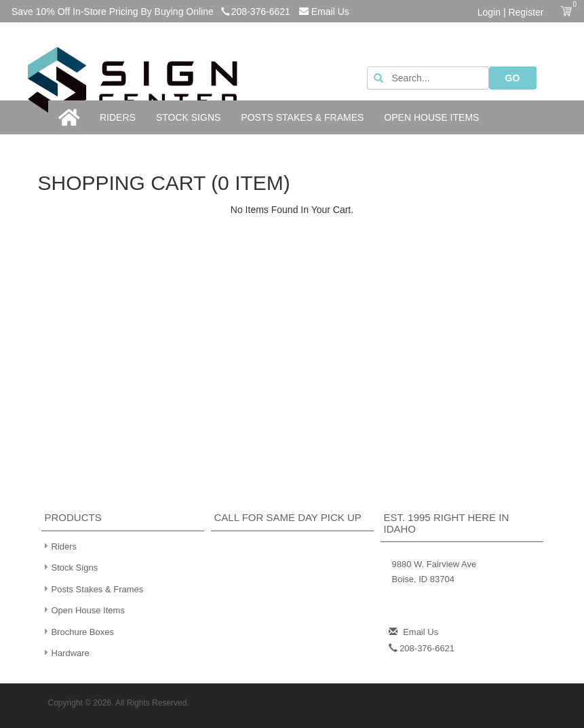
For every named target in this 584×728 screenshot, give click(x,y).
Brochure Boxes (78, 631)
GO (513, 78)
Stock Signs (188, 117)
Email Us (324, 12)
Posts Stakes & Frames (302, 117)
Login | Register (511, 12)
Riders (118, 117)
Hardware (65, 652)
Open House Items (431, 117)
